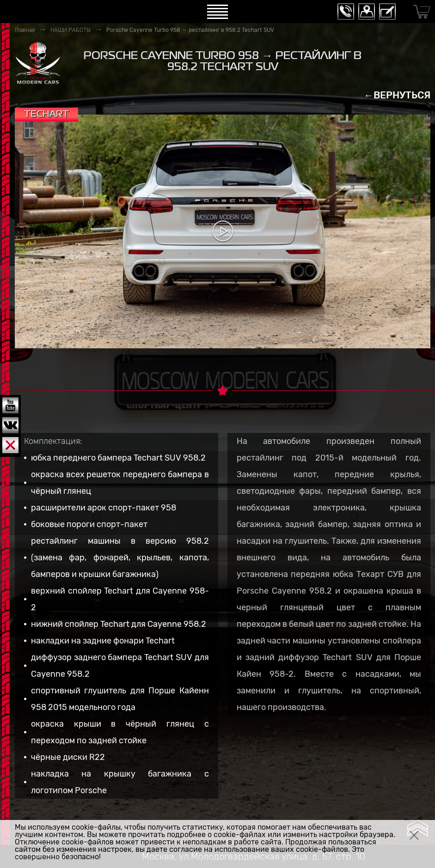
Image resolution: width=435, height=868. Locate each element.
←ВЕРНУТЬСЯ (397, 95)
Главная (25, 30)
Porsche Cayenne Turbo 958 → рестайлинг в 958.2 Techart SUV (190, 30)
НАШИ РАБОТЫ (70, 30)
